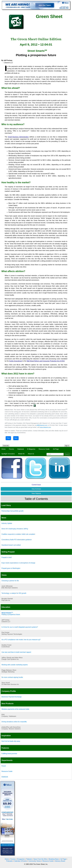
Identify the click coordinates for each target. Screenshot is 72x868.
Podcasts (9, 861)
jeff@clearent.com (42, 425)
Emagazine (21, 859)
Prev (8, 438)
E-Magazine (31, 449)
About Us (31, 454)
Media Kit (21, 454)
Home (4, 449)
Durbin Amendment (16, 361)
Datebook (21, 449)
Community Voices (35, 861)
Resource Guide (44, 449)
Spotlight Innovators (8, 454)
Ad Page (56, 449)
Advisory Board (60, 861)
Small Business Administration (18, 137)
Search (67, 454)
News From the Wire (40, 859)
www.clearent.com (45, 427)
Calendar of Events (20, 861)
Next (16, 438)
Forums (11, 449)
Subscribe (6, 446)
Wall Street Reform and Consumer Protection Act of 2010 (46, 361)
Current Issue (36, 485)
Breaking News (54, 859)
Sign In (67, 446)
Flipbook (29, 859)
